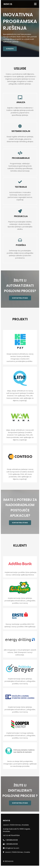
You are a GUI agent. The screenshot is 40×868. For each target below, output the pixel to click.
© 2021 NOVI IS (8, 863)
